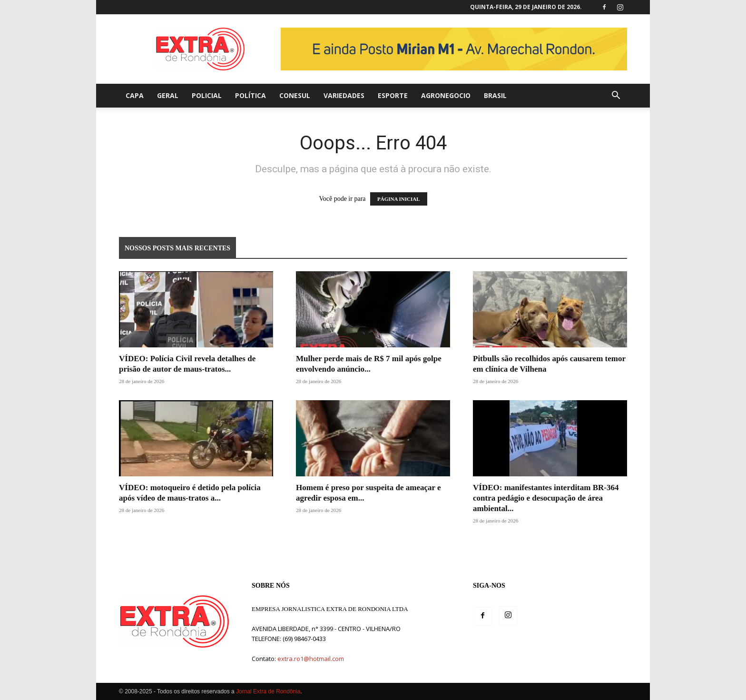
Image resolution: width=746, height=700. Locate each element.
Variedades (344, 95)
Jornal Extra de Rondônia (268, 691)
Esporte (393, 95)
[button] (616, 96)
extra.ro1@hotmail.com (311, 659)
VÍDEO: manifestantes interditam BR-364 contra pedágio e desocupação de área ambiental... (546, 498)
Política (250, 95)
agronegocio (446, 95)
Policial (207, 95)
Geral (168, 95)
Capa (135, 95)
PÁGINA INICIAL (399, 199)
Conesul (295, 95)
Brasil (495, 95)
